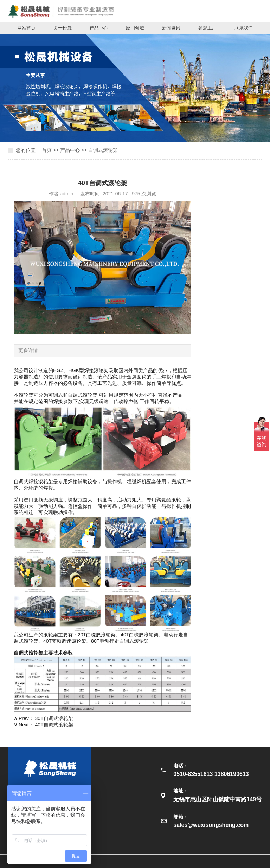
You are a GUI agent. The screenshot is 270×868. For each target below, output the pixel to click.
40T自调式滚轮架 (54, 725)
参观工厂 (207, 28)
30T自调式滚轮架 (54, 718)
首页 (47, 150)
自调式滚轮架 (103, 150)
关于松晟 (63, 28)
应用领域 (135, 28)
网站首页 (26, 28)
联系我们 (244, 28)
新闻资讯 (171, 28)
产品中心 (99, 28)
